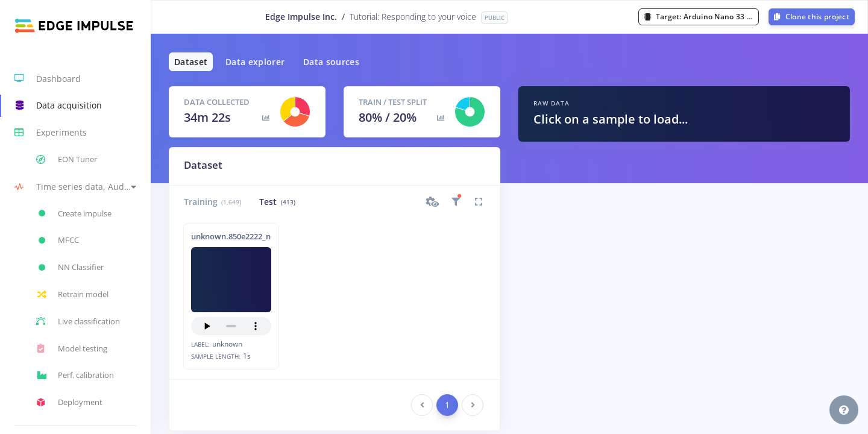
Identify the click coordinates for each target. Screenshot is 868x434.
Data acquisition (58, 105)
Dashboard (48, 78)
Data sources (331, 62)
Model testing (72, 348)
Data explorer (255, 62)
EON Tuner (67, 160)
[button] (75, 187)
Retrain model (72, 295)
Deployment (69, 403)
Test (277, 202)
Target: (701, 17)
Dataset (191, 62)
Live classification (78, 321)
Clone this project (812, 17)
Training (212, 202)
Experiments (51, 133)
